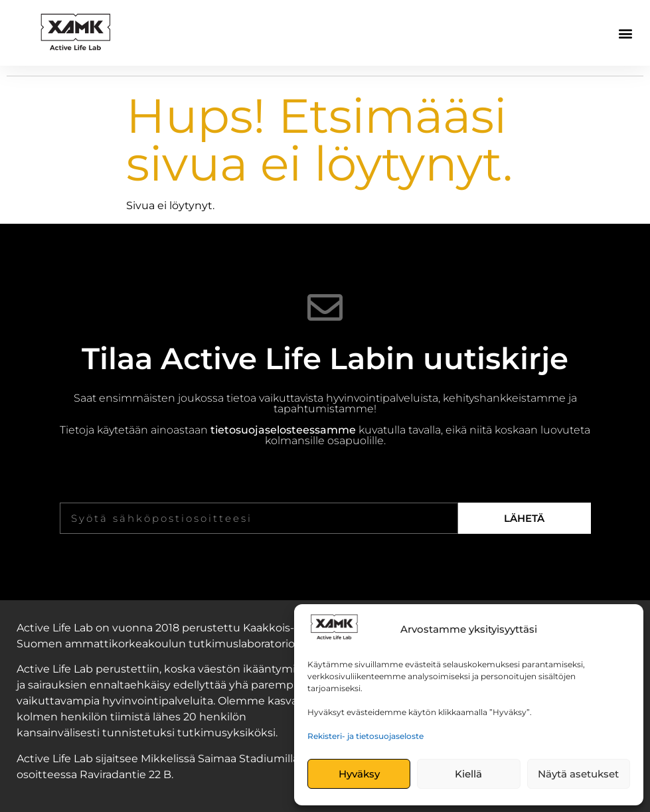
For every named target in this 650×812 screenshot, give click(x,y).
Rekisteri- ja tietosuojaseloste (366, 736)
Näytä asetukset (578, 774)
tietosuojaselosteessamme (283, 430)
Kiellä (468, 774)
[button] (626, 33)
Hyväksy (359, 774)
